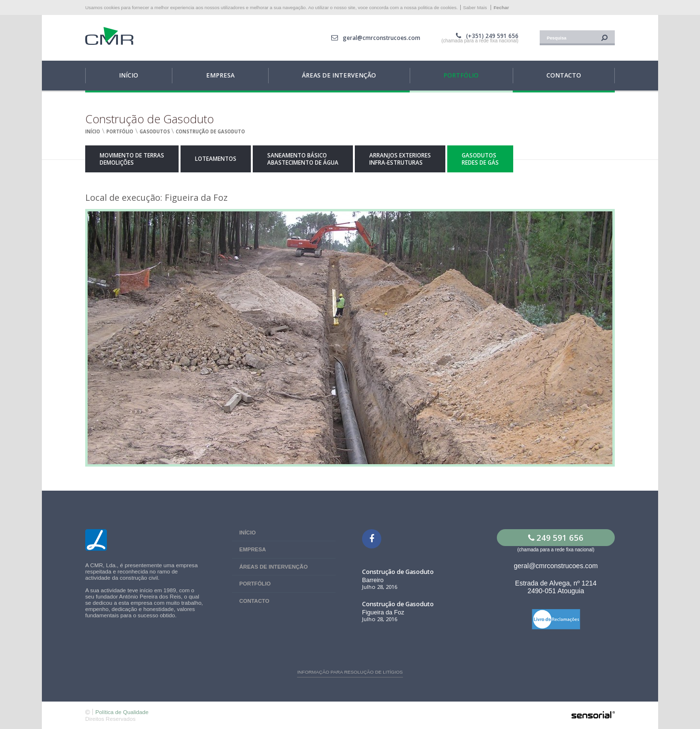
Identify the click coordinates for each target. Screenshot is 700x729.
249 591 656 (556, 538)
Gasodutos (155, 132)
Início (93, 132)
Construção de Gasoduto (210, 132)
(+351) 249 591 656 (492, 36)
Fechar (501, 7)
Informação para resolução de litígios (350, 672)
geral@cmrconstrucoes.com (382, 38)
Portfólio (120, 132)
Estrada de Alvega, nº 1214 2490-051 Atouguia (556, 587)
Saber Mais (475, 7)
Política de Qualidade (122, 712)
